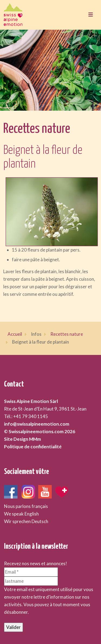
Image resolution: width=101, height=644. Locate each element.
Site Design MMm (22, 439)
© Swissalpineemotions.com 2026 (40, 431)
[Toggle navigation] (90, 15)
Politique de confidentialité (33, 447)
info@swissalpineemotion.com (37, 424)
